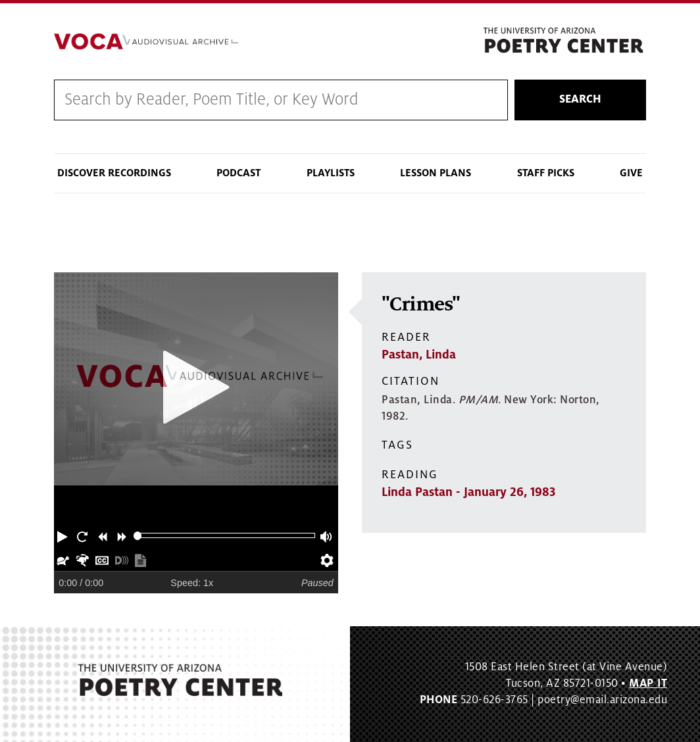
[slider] (138, 536)
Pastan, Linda (419, 355)
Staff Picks (546, 173)
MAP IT (648, 683)
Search (580, 99)
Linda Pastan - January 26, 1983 (468, 492)
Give (631, 173)
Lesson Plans (436, 173)
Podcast (238, 173)
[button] (64, 535)
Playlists (331, 173)
